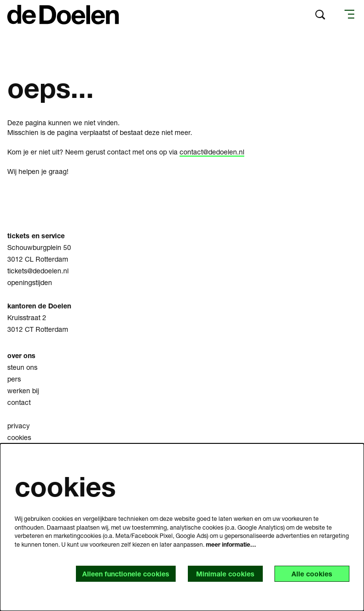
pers (14, 379)
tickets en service (37, 236)
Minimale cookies (225, 574)
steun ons (22, 367)
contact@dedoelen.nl (212, 152)
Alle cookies (312, 574)
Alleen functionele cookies (126, 574)
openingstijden (30, 282)
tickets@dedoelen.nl (38, 271)
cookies (19, 437)
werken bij (23, 391)
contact (19, 402)
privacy (18, 426)
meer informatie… (231, 544)
